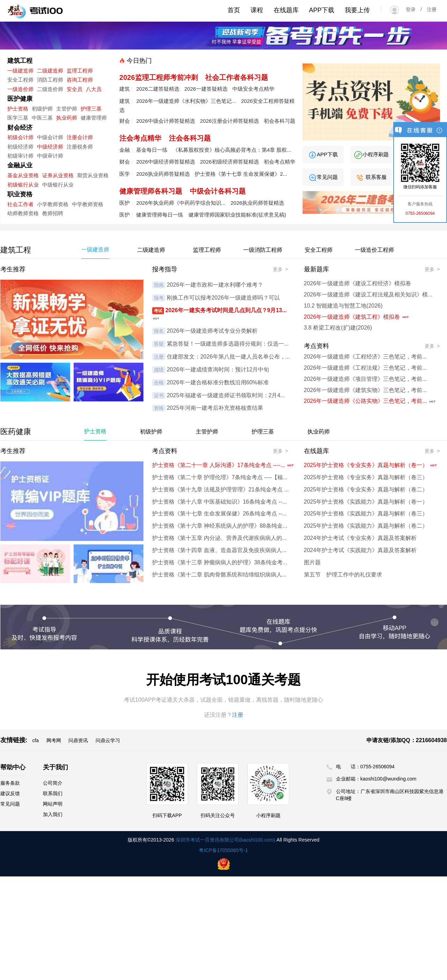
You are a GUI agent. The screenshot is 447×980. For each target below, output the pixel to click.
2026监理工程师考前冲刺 (159, 77)
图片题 (312, 562)
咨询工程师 (80, 80)
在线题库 (286, 10)
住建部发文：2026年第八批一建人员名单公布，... (228, 357)
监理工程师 (80, 71)
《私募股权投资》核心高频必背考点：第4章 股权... (232, 150)
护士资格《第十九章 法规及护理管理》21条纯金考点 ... (221, 489)
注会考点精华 (140, 138)
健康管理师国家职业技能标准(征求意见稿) (237, 215)
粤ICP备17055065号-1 (223, 850)
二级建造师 (50, 71)
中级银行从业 (58, 185)
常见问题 (323, 177)
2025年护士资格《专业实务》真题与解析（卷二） (366, 489)
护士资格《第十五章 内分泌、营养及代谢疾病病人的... (219, 538)
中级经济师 (50, 147)
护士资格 (18, 109)
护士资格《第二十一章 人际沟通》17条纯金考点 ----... (223, 465)
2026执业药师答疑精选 (163, 174)
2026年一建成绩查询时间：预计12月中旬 (218, 370)
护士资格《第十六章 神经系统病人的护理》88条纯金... (220, 526)
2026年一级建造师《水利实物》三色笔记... (186, 101)
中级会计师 (50, 137)
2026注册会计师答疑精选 (229, 121)
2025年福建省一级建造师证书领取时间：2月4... (226, 395)
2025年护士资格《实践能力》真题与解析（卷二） (366, 526)
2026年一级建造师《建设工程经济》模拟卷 (358, 283)
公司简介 (53, 783)
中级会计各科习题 (218, 191)
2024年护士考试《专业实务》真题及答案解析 (360, 538)
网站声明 (53, 804)
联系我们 (53, 793)
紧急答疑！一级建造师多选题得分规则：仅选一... (228, 344)
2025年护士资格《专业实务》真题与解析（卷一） (371, 465)
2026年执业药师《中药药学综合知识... (181, 203)
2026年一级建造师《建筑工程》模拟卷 (357, 317)
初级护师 (42, 109)
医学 (125, 174)
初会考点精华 (280, 162)
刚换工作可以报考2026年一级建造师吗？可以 (223, 298)
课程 (257, 10)
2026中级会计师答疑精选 (165, 121)
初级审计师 (20, 156)
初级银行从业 (23, 185)
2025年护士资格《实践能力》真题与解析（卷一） (366, 502)
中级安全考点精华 (253, 89)
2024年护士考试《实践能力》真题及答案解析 (360, 550)
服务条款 (10, 783)
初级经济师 (20, 147)
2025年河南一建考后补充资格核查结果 (215, 408)
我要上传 (357, 10)
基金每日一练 (152, 150)
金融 (125, 150)
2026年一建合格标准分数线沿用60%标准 (218, 382)
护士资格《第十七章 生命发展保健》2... (241, 174)
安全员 (74, 89)
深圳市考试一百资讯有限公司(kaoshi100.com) (225, 840)
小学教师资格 (53, 204)
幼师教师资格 (23, 213)
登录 (413, 9)
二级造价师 (50, 89)
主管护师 (67, 109)
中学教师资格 (88, 204)
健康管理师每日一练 (160, 215)
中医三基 (42, 118)
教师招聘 (53, 213)
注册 (429, 9)
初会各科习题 (280, 121)
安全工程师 (20, 80)
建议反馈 (10, 793)
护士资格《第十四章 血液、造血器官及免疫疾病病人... (219, 550)
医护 (125, 203)
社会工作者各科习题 (237, 77)
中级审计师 (50, 156)
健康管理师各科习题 (151, 191)
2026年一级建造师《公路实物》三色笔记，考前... (370, 401)
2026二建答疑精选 (158, 89)
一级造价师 (20, 89)
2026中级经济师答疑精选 (165, 162)
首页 (234, 10)
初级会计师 (20, 137)
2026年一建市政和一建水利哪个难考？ (215, 285)
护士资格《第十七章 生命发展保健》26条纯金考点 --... (220, 514)
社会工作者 (20, 204)
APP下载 (322, 10)
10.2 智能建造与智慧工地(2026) (343, 306)
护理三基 (91, 109)
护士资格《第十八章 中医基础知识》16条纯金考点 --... (220, 502)
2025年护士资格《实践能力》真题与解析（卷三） (366, 514)
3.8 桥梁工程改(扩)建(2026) (338, 328)
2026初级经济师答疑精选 (229, 162)
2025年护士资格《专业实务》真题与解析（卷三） (366, 477)
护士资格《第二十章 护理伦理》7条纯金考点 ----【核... (220, 477)
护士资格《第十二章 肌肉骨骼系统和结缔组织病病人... (219, 575)
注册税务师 (80, 147)
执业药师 (67, 118)
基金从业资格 (23, 175)
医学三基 (18, 118)
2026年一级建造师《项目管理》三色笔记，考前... (366, 379)
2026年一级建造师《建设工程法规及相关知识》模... (368, 295)
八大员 (94, 89)
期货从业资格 (93, 175)
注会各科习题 (190, 138)
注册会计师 (80, 137)
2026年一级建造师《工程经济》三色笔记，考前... (366, 357)
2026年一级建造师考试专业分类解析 (212, 331)
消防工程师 (50, 80)
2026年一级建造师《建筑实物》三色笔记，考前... (366, 390)
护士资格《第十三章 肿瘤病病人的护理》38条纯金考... (220, 562)
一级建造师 (20, 71)
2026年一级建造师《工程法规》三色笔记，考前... (366, 368)
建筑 (125, 89)
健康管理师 (94, 118)
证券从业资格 (58, 175)
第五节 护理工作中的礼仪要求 (343, 575)
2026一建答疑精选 (206, 89)
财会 (125, 121)
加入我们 (53, 814)
